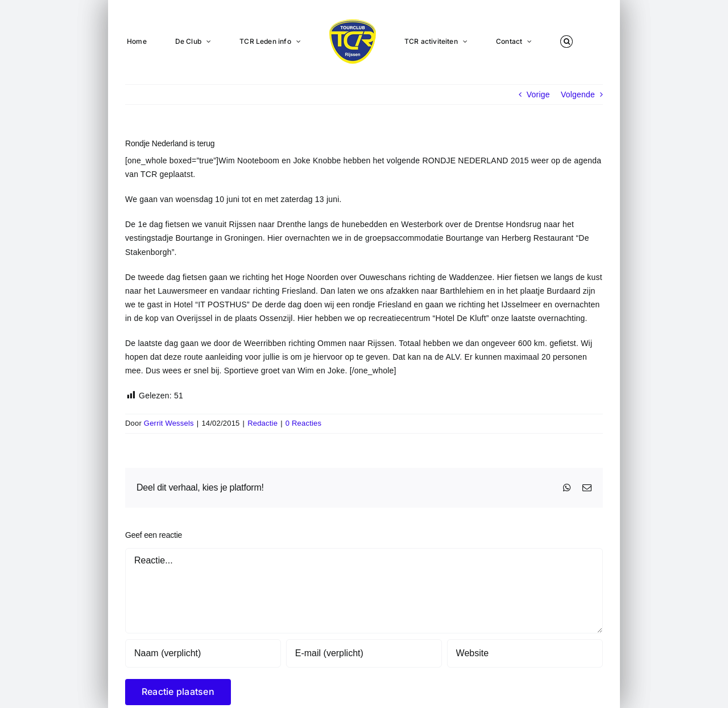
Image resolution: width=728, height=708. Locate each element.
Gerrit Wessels (169, 423)
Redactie (262, 423)
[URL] (525, 653)
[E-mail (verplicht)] (364, 653)
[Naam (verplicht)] (203, 653)
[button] (566, 41)
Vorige (538, 94)
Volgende (578, 94)
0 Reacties (304, 423)
